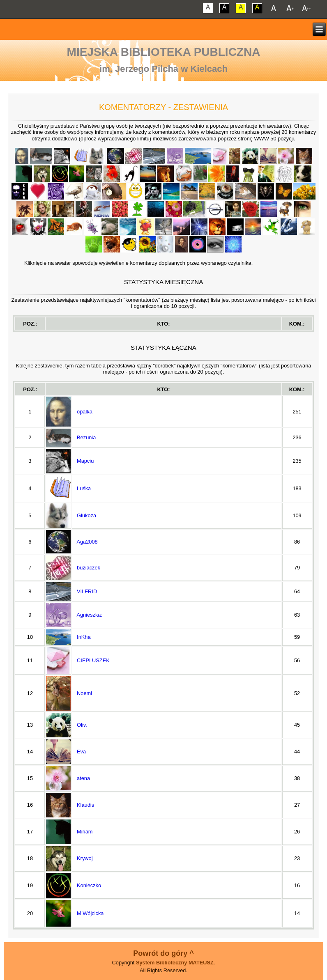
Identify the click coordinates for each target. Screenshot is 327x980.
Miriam (85, 832)
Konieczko (89, 885)
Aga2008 (87, 542)
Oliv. (82, 725)
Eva (81, 752)
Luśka (84, 488)
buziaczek (89, 568)
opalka (85, 412)
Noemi (84, 693)
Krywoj (85, 858)
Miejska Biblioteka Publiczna (164, 52)
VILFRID (87, 591)
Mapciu (85, 461)
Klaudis (85, 805)
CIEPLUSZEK (93, 660)
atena (83, 778)
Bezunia (86, 437)
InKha (84, 637)
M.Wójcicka (90, 913)
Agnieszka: (89, 615)
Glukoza (86, 515)
